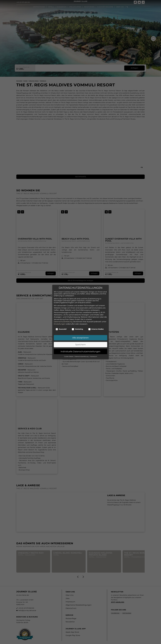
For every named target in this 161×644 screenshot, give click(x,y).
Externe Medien (96, 329)
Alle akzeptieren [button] (80, 338)
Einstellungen (60, 324)
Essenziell (61, 329)
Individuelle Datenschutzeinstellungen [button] (80, 352)
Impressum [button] (93, 356)
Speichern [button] (80, 345)
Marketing (77, 329)
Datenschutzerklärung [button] (82, 356)
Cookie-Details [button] (69, 356)
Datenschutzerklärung (63, 322)
